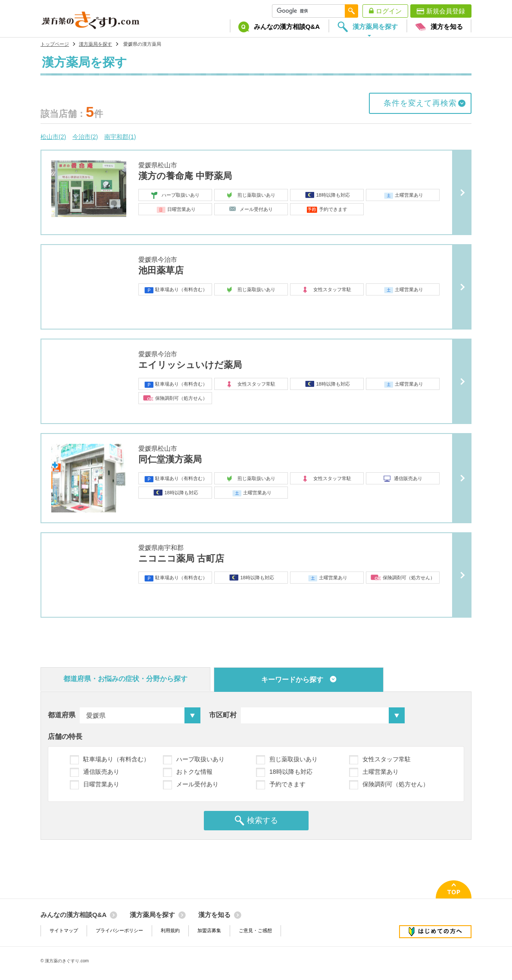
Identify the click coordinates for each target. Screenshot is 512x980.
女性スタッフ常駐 (387, 759)
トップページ (55, 44)
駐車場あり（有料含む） (116, 759)
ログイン (389, 11)
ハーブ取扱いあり (200, 759)
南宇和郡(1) (120, 137)
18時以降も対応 (291, 772)
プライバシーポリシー (119, 930)
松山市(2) (53, 137)
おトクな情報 (194, 772)
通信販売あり (101, 772)
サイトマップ (64, 930)
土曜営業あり (381, 772)
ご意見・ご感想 (255, 930)
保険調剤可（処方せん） (396, 784)
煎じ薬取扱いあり (293, 759)
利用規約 (170, 930)
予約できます (287, 784)
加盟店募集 (209, 930)
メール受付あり (197, 784)
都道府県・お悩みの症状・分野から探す (125, 679)
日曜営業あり (101, 784)
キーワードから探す (292, 680)
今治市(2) (85, 137)
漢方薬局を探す (95, 44)
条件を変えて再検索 (420, 103)
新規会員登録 (446, 11)
